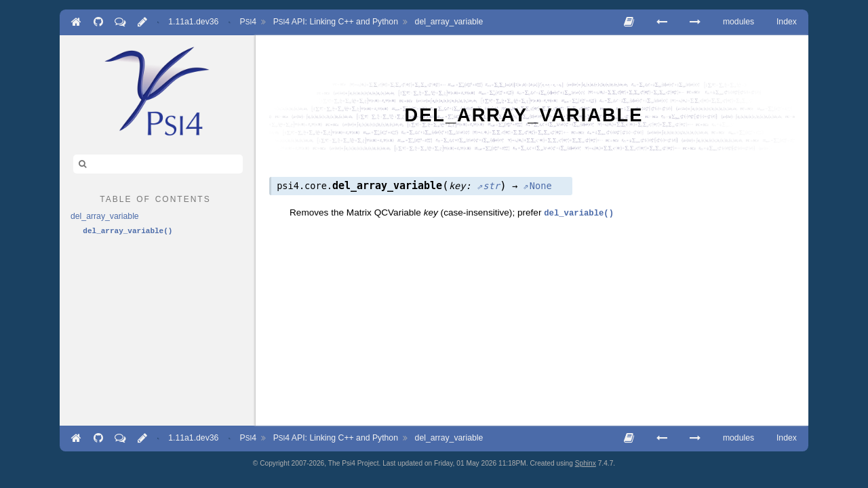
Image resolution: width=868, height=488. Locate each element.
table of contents (155, 198)
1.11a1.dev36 (193, 22)
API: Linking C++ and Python (336, 22)
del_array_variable (449, 22)
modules (738, 22)
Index (787, 22)
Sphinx (586, 463)
